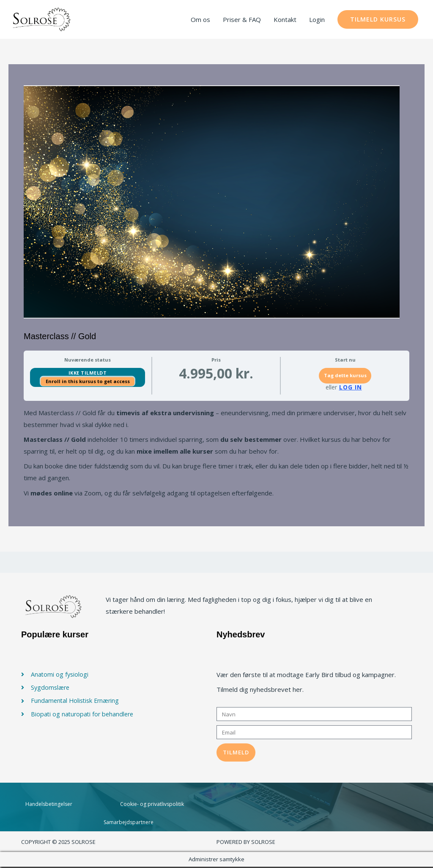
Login (317, 20)
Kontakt (285, 20)
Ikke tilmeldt (88, 374)
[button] (378, 20)
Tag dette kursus (345, 377)
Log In (351, 388)
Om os (200, 20)
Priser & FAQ (242, 20)
